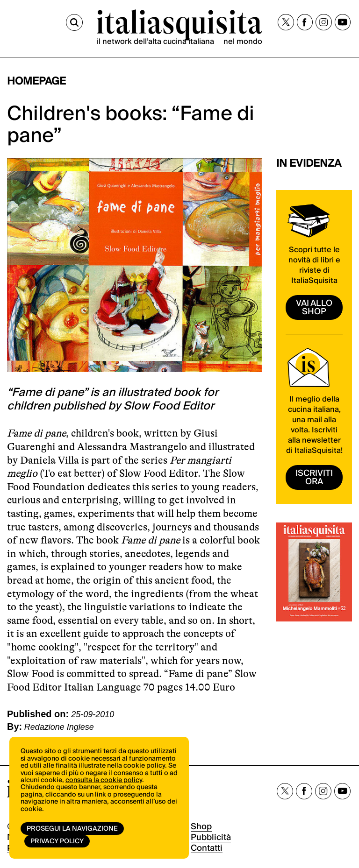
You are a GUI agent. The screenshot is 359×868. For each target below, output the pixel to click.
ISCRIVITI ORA (314, 477)
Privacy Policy (57, 841)
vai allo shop (314, 307)
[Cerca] (74, 22)
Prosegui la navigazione (72, 829)
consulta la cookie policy (104, 780)
